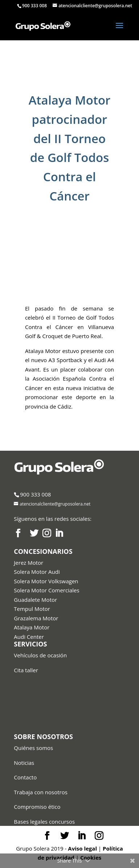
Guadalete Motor (35, 600)
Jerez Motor (28, 563)
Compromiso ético (37, 807)
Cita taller (26, 670)
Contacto (25, 777)
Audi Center (29, 637)
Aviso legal (82, 848)
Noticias (24, 763)
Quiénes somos (33, 748)
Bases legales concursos (44, 822)
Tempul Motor (32, 609)
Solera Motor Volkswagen (46, 581)
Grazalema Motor (36, 618)
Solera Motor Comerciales (46, 590)
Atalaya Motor (32, 627)
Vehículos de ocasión (40, 655)
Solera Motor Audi (37, 572)
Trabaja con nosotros (41, 792)
